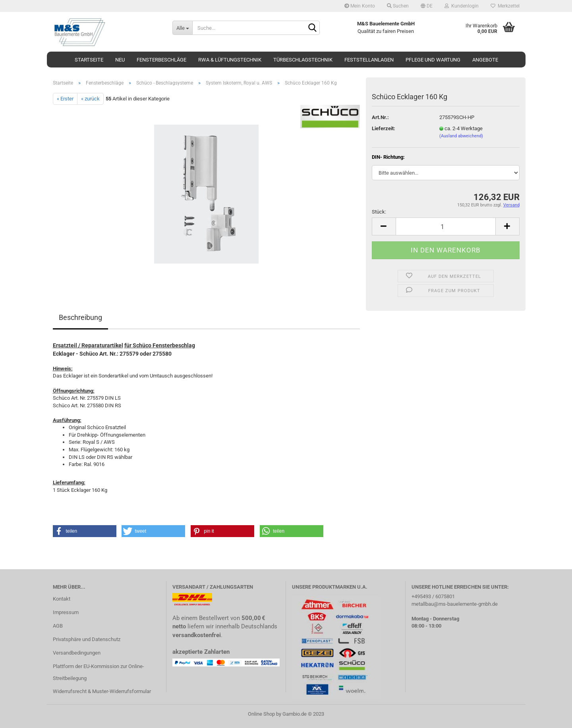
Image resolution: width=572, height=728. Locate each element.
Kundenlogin (462, 6)
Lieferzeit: (384, 128)
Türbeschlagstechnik (303, 60)
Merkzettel (505, 6)
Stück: (379, 212)
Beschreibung (80, 317)
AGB (58, 626)
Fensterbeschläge (161, 60)
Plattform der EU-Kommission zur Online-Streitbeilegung (99, 672)
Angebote (485, 60)
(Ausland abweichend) (461, 136)
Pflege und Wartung (433, 60)
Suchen (398, 6)
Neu (120, 60)
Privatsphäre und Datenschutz (87, 639)
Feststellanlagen (369, 60)
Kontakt (62, 599)
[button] (85, 531)
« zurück (90, 99)
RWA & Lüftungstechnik (230, 60)
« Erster (65, 99)
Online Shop (261, 714)
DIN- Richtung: (388, 157)
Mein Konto (360, 6)
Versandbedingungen (77, 653)
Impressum (66, 612)
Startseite (89, 60)
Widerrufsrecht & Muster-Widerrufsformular (102, 691)
